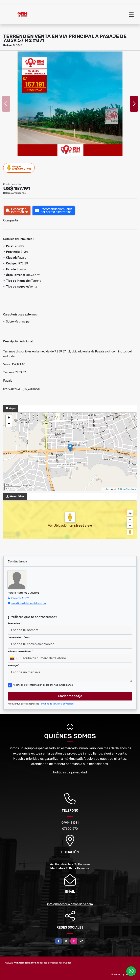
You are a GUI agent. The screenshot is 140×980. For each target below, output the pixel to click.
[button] (64, 152)
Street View (19, 168)
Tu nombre (15, 623)
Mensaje (13, 665)
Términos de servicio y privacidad (57, 704)
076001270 (70, 829)
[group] (70, 104)
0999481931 (70, 823)
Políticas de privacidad (70, 772)
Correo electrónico (20, 637)
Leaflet (106, 489)
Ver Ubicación (59, 526)
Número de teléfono (20, 651)
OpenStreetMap (128, 489)
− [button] (9, 424)
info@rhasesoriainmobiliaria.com (70, 904)
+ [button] (9, 418)
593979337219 (20, 598)
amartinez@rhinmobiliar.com (28, 603)
